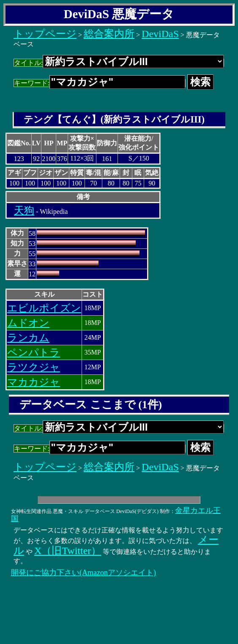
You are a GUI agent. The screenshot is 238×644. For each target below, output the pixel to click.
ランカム (28, 338)
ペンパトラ (34, 352)
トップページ (45, 34)
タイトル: (119, 63)
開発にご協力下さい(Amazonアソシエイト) (83, 573)
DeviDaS (160, 34)
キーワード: (100, 83)
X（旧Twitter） (68, 551)
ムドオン (28, 323)
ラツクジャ (34, 367)
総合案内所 (109, 34)
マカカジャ (34, 382)
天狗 (24, 210)
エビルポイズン (44, 308)
